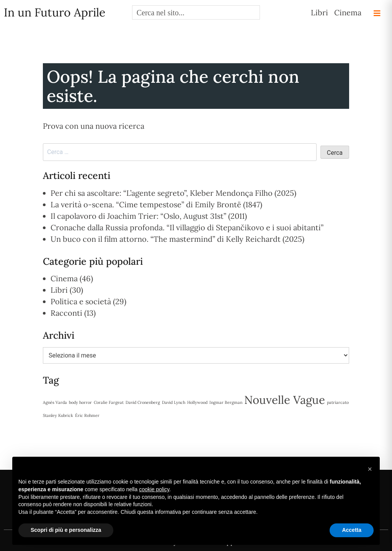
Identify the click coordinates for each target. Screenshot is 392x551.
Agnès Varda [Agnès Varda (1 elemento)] (55, 402)
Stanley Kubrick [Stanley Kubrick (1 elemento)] (58, 415)
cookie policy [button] (154, 489)
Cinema (348, 12)
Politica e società (81, 301)
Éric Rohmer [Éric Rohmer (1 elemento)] (87, 415)
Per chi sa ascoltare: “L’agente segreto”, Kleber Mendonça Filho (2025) (173, 193)
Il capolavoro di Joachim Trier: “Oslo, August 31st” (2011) (149, 216)
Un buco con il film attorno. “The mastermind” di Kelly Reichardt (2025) (177, 239)
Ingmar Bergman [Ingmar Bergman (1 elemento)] (226, 402)
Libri (319, 12)
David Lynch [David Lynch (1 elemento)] (174, 402)
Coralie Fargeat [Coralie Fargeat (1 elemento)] (109, 402)
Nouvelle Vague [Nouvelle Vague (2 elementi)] (285, 400)
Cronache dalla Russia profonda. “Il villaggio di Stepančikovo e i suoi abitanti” (187, 227)
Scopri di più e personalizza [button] (66, 530)
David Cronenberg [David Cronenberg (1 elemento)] (143, 402)
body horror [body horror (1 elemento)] (80, 402)
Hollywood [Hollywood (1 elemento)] (197, 402)
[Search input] (190, 12)
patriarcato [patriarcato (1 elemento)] (338, 402)
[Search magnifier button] (253, 12)
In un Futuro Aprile (55, 12)
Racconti (66, 313)
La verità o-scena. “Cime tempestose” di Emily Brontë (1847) (156, 204)
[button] (370, 469)
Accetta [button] (352, 530)
